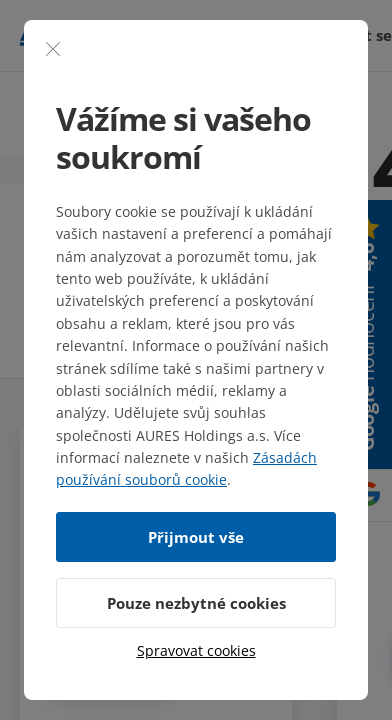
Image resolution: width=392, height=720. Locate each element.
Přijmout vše (196, 537)
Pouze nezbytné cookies (196, 603)
